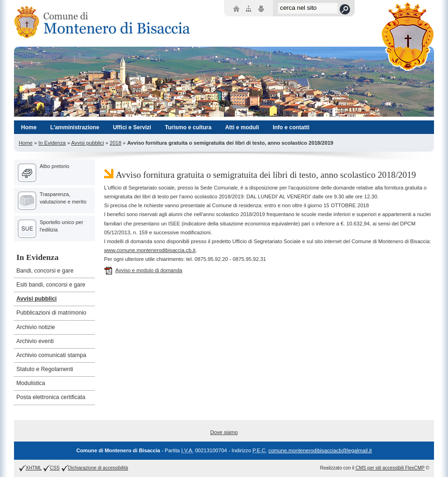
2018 (115, 143)
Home (26, 143)
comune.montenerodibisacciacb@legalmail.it (320, 450)
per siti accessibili (390, 468)
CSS (55, 468)
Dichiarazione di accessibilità (98, 468)
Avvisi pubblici (88, 143)
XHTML (34, 468)
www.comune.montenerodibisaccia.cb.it (150, 250)
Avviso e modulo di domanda (143, 270)
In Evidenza (52, 143)
